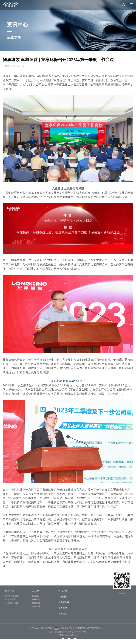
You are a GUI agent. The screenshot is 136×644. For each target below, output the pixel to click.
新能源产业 (11, 599)
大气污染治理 (12, 596)
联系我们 (63, 614)
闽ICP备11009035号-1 (97, 628)
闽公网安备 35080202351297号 (71, 628)
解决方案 (10, 591)
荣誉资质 (36, 603)
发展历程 (36, 599)
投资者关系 (64, 602)
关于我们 (36, 591)
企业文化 (36, 606)
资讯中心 (63, 591)
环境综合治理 (12, 603)
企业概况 (36, 596)
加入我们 (63, 608)
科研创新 (63, 596)
